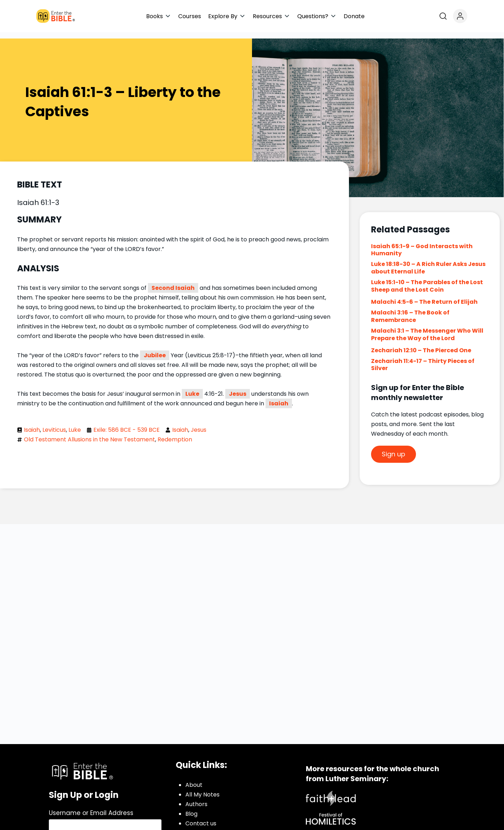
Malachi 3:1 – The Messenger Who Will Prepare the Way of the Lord (427, 328)
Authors (196, 798)
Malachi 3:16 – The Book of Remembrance (410, 310)
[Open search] (443, 16)
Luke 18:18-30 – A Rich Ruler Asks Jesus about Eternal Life (428, 261)
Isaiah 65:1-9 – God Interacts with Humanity (422, 244)
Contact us (201, 817)
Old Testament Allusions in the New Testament (89, 433)
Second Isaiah (173, 281)
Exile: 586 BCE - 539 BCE (127, 423)
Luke (192, 387)
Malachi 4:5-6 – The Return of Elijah (424, 295)
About (194, 778)
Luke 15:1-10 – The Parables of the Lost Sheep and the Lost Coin (427, 280)
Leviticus (54, 423)
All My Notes (202, 788)
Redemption (175, 433)
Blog (191, 807)
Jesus (238, 387)
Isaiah (279, 397)
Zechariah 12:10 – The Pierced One (421, 344)
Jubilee (155, 349)
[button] (159, 16)
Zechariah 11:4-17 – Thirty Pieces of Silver (423, 358)
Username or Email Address (91, 806)
